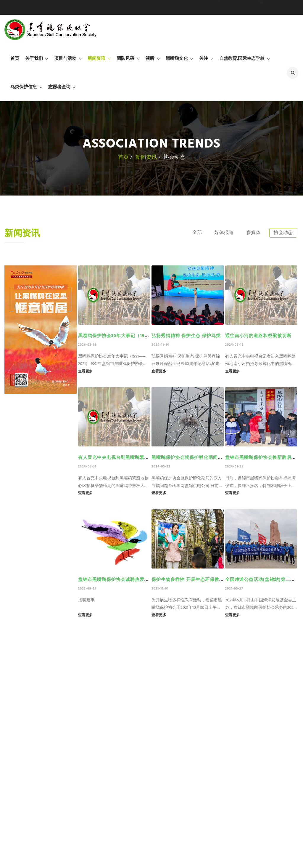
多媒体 (252, 233)
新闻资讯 (96, 59)
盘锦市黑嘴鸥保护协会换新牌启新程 (263, 458)
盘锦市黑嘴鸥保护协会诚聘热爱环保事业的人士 (128, 580)
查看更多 (86, 371)
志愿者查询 (59, 87)
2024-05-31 (87, 467)
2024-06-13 (234, 345)
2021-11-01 (160, 589)
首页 (15, 59)
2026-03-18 (87, 345)
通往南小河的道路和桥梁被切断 (258, 336)
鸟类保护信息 (24, 87)
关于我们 (34, 59)
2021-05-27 (234, 589)
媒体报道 (221, 233)
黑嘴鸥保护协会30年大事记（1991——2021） (125, 336)
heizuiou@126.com (279, 8)
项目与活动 (65, 59)
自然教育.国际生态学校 (242, 59)
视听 (150, 59)
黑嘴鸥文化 (177, 59)
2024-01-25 (234, 467)
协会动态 (283, 233)
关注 (204, 59)
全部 (193, 233)
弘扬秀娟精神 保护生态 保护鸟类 (186, 336)
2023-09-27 (87, 589)
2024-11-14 (160, 345)
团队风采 (125, 59)
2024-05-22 (161, 467)
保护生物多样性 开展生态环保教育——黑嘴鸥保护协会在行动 (215, 580)
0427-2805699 (234, 8)
